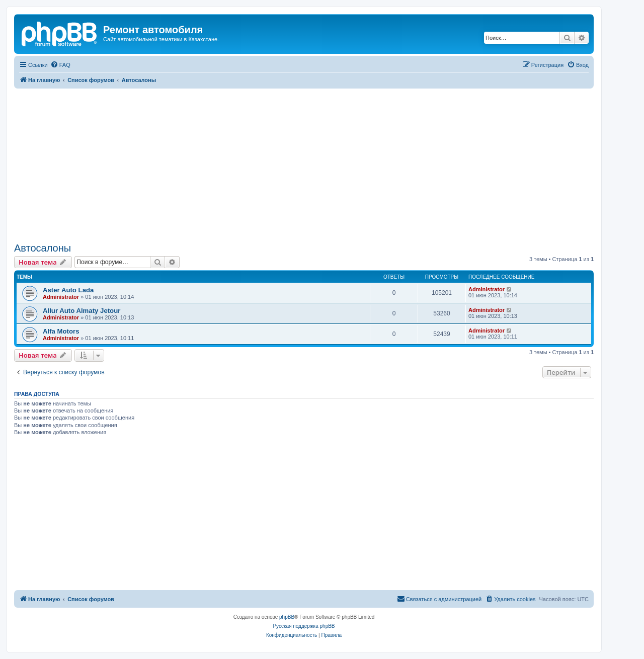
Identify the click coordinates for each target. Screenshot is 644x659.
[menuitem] (60, 65)
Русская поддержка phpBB (304, 626)
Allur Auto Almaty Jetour (82, 311)
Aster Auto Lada (68, 290)
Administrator (61, 297)
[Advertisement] (304, 164)
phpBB (287, 617)
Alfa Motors (61, 331)
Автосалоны (43, 248)
